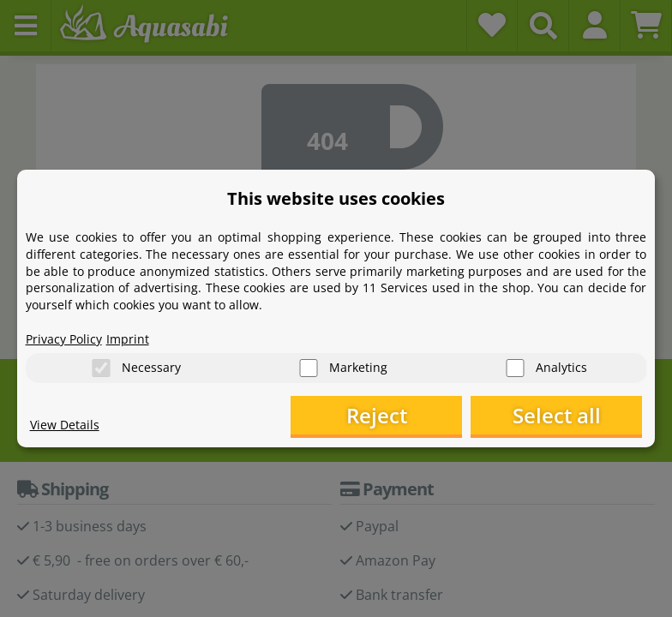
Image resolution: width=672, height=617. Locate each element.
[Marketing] (309, 368)
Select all (557, 415)
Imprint (128, 339)
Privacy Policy (64, 339)
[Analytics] (515, 368)
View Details (65, 425)
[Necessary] (101, 368)
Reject (377, 415)
